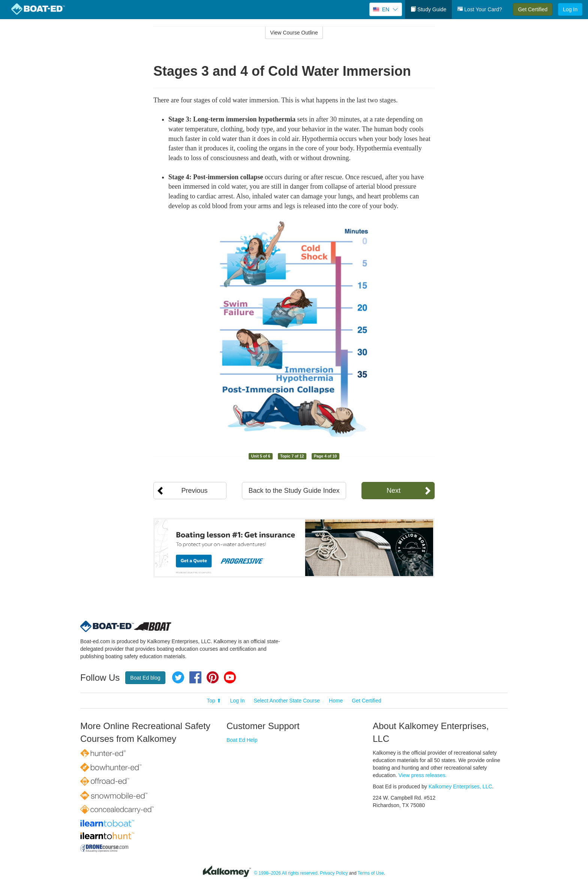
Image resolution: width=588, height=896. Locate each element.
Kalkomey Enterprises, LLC (460, 786)
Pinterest (213, 677)
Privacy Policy (334, 873)
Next (394, 491)
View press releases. (423, 775)
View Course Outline (294, 33)
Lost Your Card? (480, 9)
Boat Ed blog (145, 678)
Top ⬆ (214, 701)
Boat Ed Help (242, 740)
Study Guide (428, 9)
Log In (570, 9)
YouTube (230, 677)
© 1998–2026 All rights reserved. (286, 873)
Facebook (195, 677)
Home (336, 701)
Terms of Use (371, 873)
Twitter (178, 677)
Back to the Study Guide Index (294, 491)
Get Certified (533, 9)
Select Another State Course (287, 701)
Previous (194, 491)
